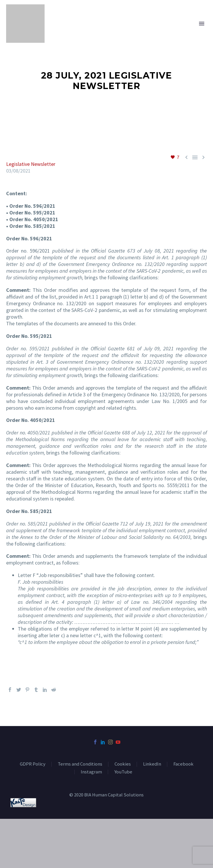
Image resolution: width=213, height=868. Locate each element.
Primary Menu (202, 24)
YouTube (123, 772)
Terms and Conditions (80, 764)
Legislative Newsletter (31, 164)
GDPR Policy (33, 764)
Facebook (183, 764)
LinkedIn (152, 764)
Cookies (123, 764)
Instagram (91, 772)
